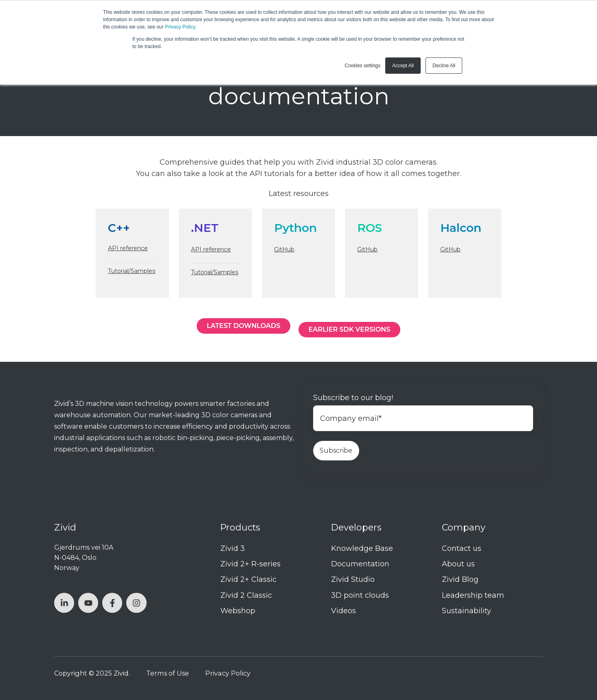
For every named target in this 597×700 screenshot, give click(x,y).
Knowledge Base (362, 548)
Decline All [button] (444, 66)
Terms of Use (168, 673)
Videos (343, 611)
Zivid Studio (353, 579)
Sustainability (466, 611)
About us (458, 564)
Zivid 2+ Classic (248, 579)
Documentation (360, 564)
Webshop (238, 611)
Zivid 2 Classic (246, 595)
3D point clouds (360, 595)
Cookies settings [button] (362, 66)
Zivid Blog (460, 579)
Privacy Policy (180, 27)
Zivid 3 (233, 548)
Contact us (462, 548)
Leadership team (473, 595)
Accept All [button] (403, 66)
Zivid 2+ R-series (250, 564)
